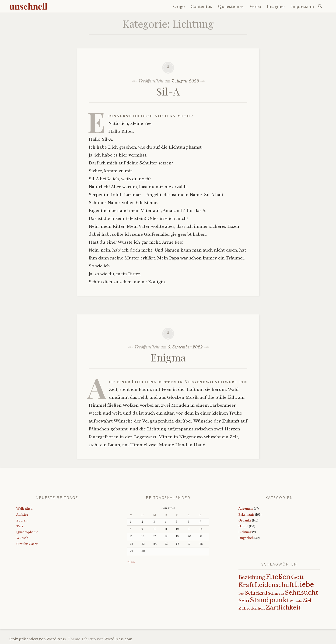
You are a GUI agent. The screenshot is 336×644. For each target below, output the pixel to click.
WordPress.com (118, 639)
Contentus (201, 7)
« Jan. (131, 561)
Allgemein (246, 509)
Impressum (303, 7)
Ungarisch (246, 538)
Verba (255, 7)
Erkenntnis (246, 515)
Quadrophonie (27, 532)
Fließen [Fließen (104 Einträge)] (278, 577)
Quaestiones (231, 7)
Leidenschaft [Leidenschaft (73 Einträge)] (274, 585)
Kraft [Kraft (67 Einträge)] (246, 585)
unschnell (28, 6)
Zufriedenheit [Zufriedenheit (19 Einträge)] (252, 608)
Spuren (22, 520)
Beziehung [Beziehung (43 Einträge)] (252, 577)
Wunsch (22, 538)
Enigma (168, 357)
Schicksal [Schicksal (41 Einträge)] (256, 593)
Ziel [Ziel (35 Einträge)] (307, 601)
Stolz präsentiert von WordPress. (38, 639)
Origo (179, 7)
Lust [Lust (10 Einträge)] (241, 594)
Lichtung (245, 532)
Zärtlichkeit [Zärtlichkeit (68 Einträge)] (283, 608)
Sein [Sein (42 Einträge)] (244, 601)
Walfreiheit (24, 509)
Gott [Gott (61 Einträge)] (297, 577)
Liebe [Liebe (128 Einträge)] (304, 585)
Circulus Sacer (27, 544)
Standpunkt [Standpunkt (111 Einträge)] (269, 600)
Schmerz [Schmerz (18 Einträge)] (276, 593)
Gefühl (243, 526)
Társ (20, 526)
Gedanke (245, 520)
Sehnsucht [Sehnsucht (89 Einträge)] (301, 592)
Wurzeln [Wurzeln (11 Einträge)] (296, 601)
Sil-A (168, 91)
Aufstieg (22, 515)
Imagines (276, 7)
